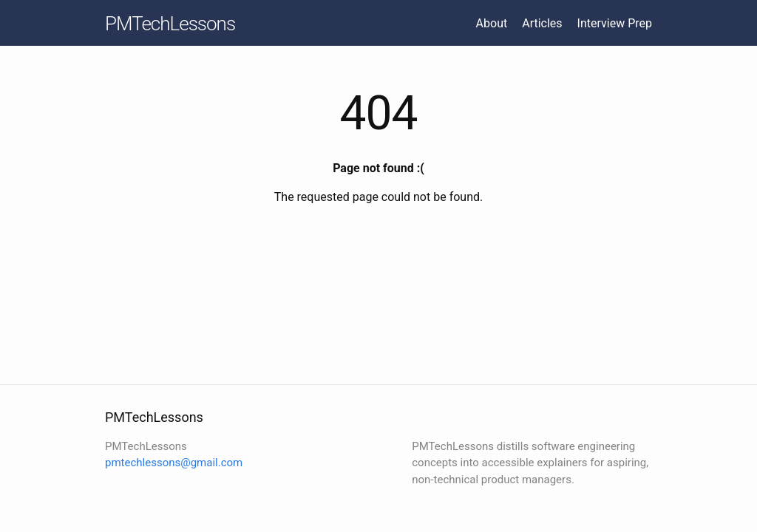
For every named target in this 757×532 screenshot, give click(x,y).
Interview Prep (615, 23)
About (492, 23)
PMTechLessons (170, 24)
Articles (542, 23)
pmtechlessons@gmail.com (174, 463)
